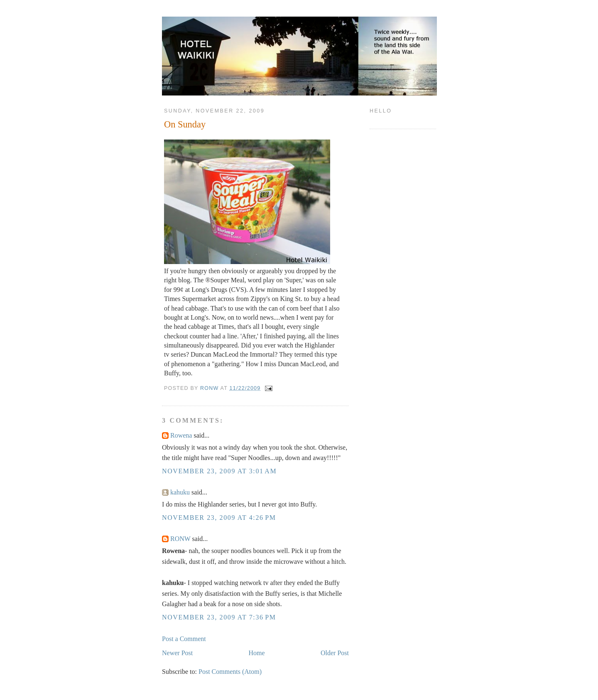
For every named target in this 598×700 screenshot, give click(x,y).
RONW (180, 539)
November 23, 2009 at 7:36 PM (219, 617)
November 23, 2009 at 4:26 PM (219, 518)
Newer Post (177, 653)
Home (257, 653)
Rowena (181, 435)
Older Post (335, 653)
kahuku (180, 492)
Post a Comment (184, 639)
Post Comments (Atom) (230, 672)
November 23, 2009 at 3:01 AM (219, 471)
